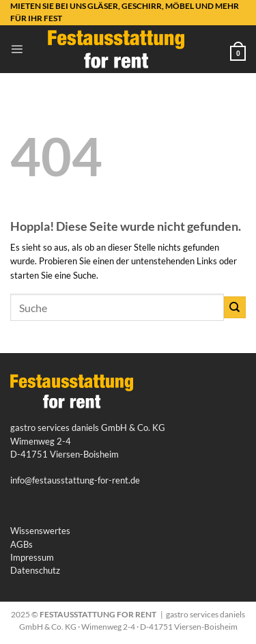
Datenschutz (35, 570)
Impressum (32, 557)
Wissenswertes (40, 531)
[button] (17, 49)
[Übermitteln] (235, 307)
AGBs (22, 544)
